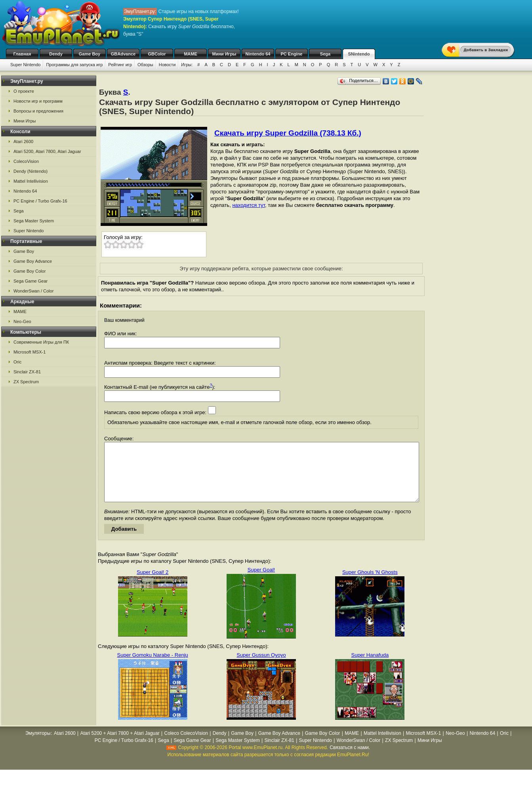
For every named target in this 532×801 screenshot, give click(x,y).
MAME (191, 54)
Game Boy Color (30, 271)
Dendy (56, 54)
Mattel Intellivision (31, 181)
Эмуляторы (38, 745)
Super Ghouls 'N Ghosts (370, 584)
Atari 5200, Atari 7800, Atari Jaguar (47, 151)
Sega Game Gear (31, 281)
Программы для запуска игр (74, 65)
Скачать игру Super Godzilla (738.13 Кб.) (288, 133)
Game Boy (90, 54)
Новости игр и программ (38, 101)
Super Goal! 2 (153, 584)
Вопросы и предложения (38, 111)
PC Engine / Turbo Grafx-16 (40, 201)
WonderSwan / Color (33, 291)
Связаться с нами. (350, 759)
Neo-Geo (22, 321)
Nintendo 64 (258, 54)
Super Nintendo (25, 65)
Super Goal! (261, 582)
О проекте (24, 91)
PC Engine (291, 54)
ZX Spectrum (26, 382)
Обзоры (145, 65)
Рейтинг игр (120, 65)
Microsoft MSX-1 (30, 352)
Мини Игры (224, 54)
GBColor (157, 54)
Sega (325, 54)
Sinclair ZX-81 (27, 372)
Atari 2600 (23, 141)
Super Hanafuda (370, 667)
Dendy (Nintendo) (31, 171)
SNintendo (359, 54)
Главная (22, 54)
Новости (167, 65)
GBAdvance (123, 54)
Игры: (187, 65)
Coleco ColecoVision (186, 745)
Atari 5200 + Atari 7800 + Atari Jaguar (120, 745)
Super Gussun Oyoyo (261, 667)
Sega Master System (34, 221)
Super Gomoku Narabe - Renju (153, 667)
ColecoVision (26, 161)
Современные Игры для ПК (41, 342)
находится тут (249, 205)
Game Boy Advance (33, 261)
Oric (17, 362)
